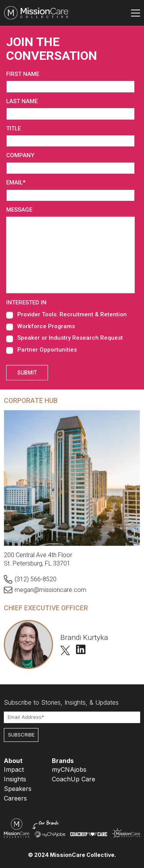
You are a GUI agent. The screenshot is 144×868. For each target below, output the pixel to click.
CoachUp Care (74, 779)
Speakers (18, 789)
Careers (15, 798)
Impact (14, 769)
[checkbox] (70, 332)
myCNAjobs (69, 769)
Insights (15, 779)
